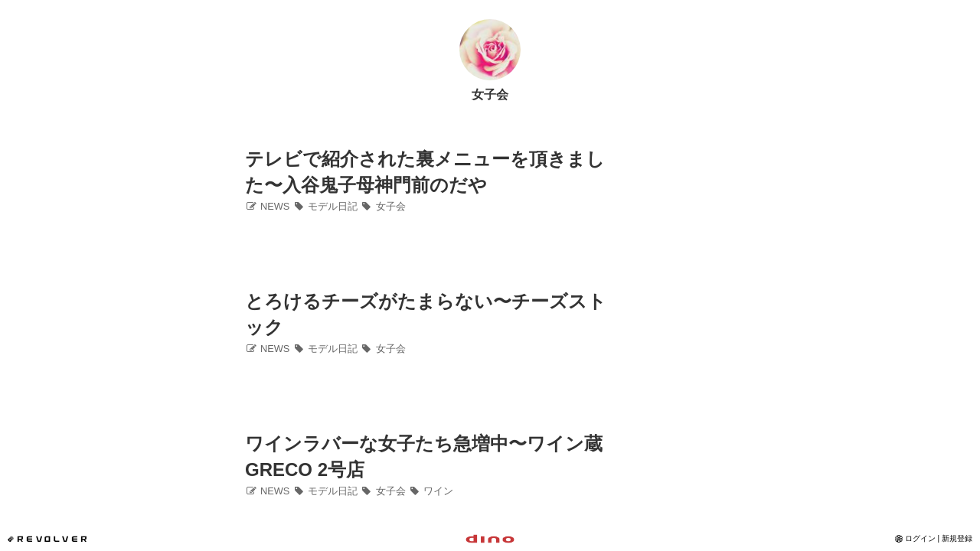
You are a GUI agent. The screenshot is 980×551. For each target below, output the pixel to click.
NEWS (267, 206)
